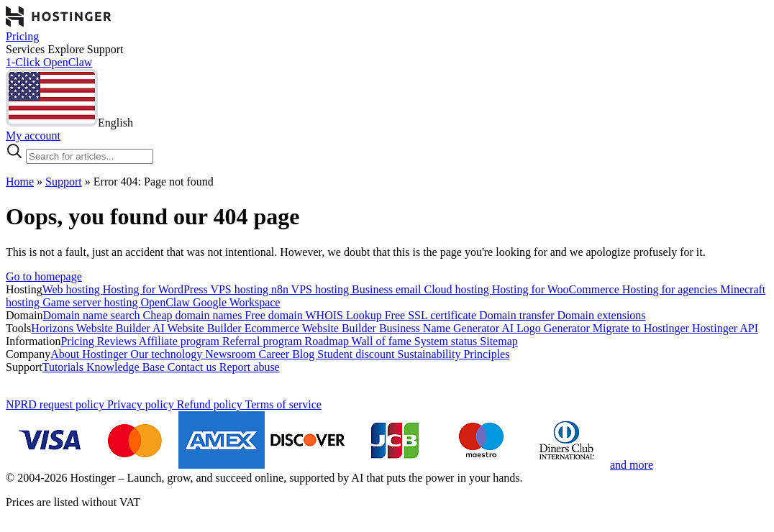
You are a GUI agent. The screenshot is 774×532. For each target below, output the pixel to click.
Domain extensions (601, 315)
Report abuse (250, 367)
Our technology (168, 354)
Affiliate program (181, 341)
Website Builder (114, 328)
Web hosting (73, 289)
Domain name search (93, 315)
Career (276, 354)
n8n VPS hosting (311, 289)
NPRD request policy (56, 404)
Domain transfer (518, 315)
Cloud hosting (458, 289)
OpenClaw (167, 302)
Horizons (53, 328)
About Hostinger (90, 354)
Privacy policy (142, 404)
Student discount (357, 354)
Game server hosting (91, 302)
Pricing (78, 341)
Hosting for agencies (671, 289)
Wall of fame (383, 341)
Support (64, 182)
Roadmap (328, 341)
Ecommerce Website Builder (312, 328)
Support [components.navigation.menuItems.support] (105, 49)
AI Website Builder (199, 328)
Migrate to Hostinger (642, 328)
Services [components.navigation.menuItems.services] (27, 49)
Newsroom (232, 354)
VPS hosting (240, 289)
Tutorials (64, 367)
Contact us (193, 367)
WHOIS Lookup (345, 315)
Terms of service (283, 404)
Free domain (275, 315)
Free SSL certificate (432, 315)
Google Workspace (237, 302)
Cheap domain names (194, 315)
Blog (305, 354)
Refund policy (211, 404)
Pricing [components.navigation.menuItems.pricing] (22, 36)
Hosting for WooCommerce (557, 289)
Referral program (264, 341)
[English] (69, 123)
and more (632, 465)
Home (20, 182)
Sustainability (430, 354)
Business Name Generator (440, 328)
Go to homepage (44, 276)
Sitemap (498, 341)
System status (447, 341)
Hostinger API (725, 328)
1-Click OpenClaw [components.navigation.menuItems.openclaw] (49, 62)
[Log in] (387, 136)
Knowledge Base (127, 367)
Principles (486, 354)
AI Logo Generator (547, 328)
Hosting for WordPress (157, 289)
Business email (388, 289)
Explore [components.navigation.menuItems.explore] (67, 49)
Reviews (118, 341)
